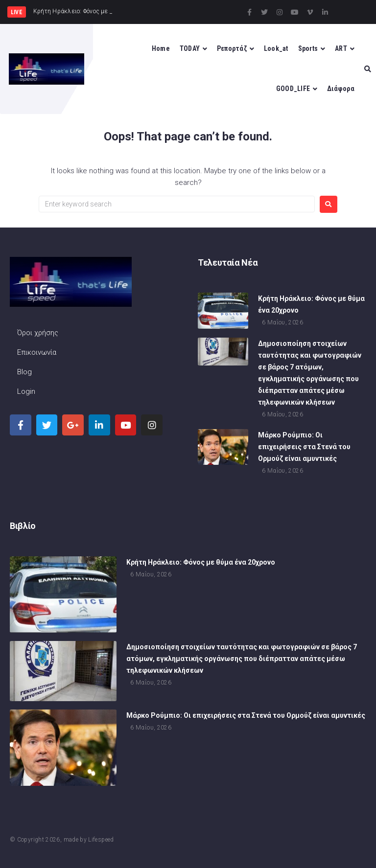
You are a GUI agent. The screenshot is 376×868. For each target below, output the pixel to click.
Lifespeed (101, 840)
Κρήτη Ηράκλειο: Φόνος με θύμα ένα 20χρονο (201, 563)
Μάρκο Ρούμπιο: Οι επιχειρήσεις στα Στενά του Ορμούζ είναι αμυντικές (304, 448)
